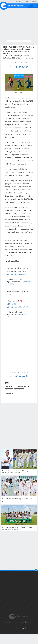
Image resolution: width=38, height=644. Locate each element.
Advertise (29, 622)
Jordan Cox (19, 390)
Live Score (34, 2)
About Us (16, 622)
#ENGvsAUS (12, 304)
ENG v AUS (9, 393)
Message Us (19, 2)
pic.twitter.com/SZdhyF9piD (18, 307)
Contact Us (8, 622)
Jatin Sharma (15, 373)
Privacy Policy (19, 624)
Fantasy (27, 2)
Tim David (9, 390)
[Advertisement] (18, 347)
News (10, 41)
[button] (36, 570)
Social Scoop (11, 386)
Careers (22, 622)
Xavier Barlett (24, 386)
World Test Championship (22, 41)
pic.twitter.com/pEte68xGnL (18, 274)
